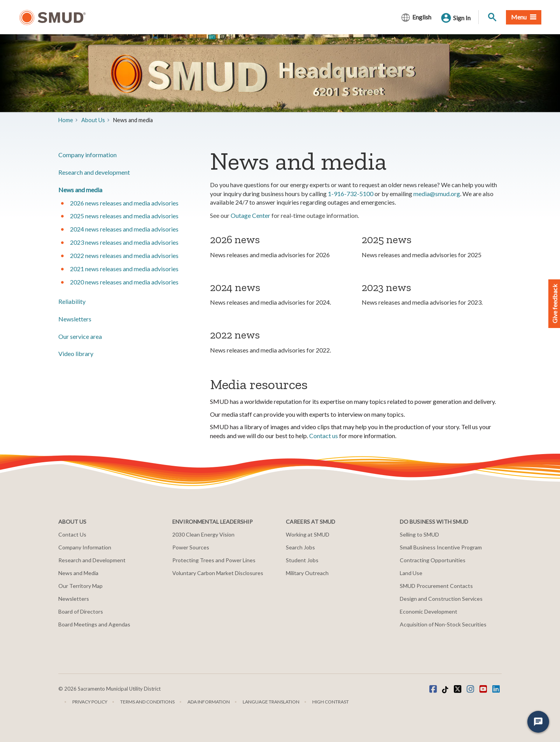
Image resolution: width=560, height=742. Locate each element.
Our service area (80, 336)
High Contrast (331, 702)
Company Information (85, 547)
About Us (93, 120)
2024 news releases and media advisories (124, 229)
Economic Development (429, 611)
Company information (87, 155)
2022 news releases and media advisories (124, 255)
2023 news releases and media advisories (124, 242)
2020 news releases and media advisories (124, 282)
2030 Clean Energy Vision (203, 534)
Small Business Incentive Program (441, 547)
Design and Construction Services (441, 599)
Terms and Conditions (147, 702)
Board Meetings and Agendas (94, 624)
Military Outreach (307, 573)
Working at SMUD (308, 534)
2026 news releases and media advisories (124, 203)
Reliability (72, 301)
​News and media (80, 190)
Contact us (324, 436)
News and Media (78, 573)
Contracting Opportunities (433, 560)
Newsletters (75, 319)
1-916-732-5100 (351, 194)
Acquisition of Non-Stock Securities (443, 624)
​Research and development (94, 172)
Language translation (271, 702)
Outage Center (250, 215)
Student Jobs (302, 560)
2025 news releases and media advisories (124, 216)
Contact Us (72, 534)
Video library (76, 353)
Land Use (411, 573)
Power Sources (191, 547)
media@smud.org (437, 194)
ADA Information (209, 702)
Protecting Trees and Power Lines (214, 560)
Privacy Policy (90, 702)
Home (66, 120)
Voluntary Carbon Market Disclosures (218, 573)
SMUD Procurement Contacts (436, 586)
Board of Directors (81, 611)
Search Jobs (300, 547)
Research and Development (92, 560)
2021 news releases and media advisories (124, 269)
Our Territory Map (80, 586)
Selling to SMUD (419, 534)
